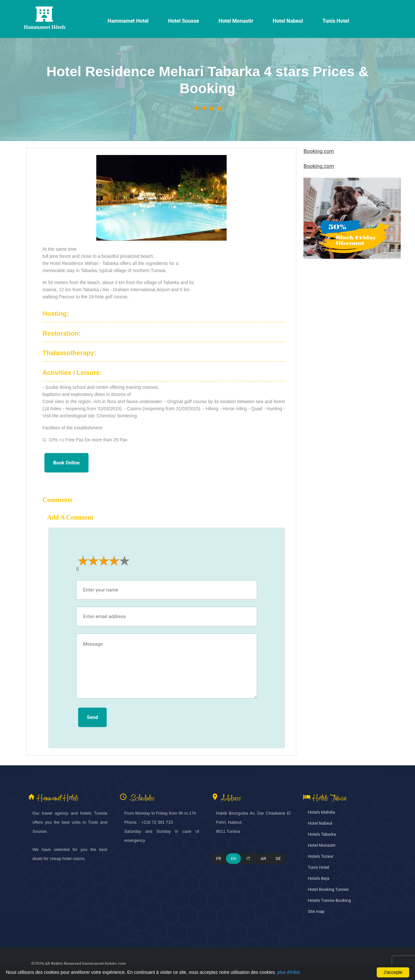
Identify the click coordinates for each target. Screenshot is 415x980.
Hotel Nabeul (320, 823)
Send (92, 717)
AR (263, 859)
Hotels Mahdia (321, 812)
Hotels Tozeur (320, 856)
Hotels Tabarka (322, 834)
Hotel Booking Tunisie (328, 889)
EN (234, 859)
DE (278, 859)
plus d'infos (289, 972)
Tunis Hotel (318, 867)
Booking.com (319, 151)
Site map (316, 911)
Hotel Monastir (322, 845)
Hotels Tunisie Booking (329, 900)
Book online (66, 463)
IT (249, 859)
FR (219, 859)
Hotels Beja (318, 878)
